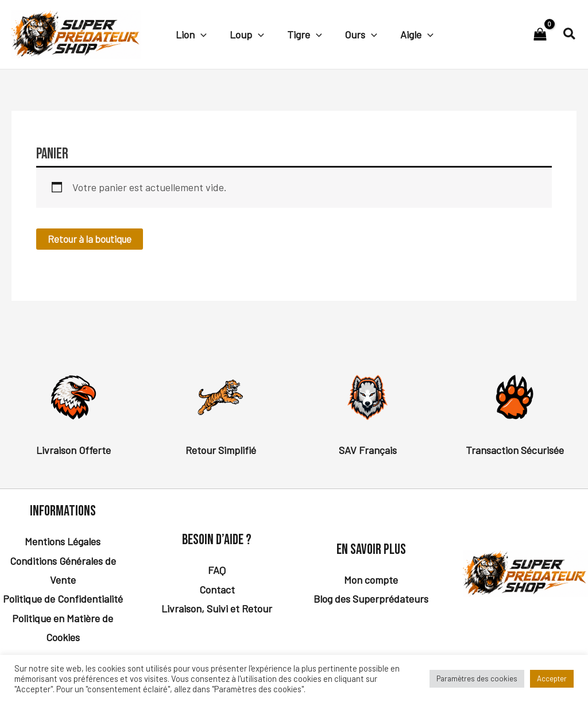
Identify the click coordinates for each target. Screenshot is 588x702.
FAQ (217, 571)
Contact (217, 590)
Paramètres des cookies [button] (477, 678)
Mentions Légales (63, 542)
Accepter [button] (552, 678)
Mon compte (371, 580)
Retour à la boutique (92, 239)
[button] (200, 34)
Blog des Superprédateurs (371, 599)
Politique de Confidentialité (63, 599)
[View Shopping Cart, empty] (540, 34)
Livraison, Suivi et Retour (217, 609)
